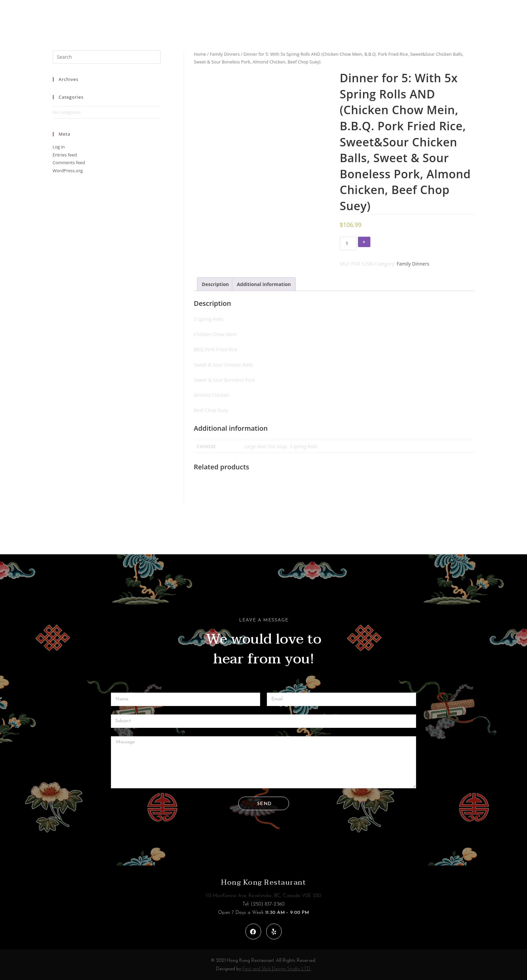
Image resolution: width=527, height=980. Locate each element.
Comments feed (69, 162)
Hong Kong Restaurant (263, 882)
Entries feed (65, 155)
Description (216, 284)
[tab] (216, 284)
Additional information (264, 284)
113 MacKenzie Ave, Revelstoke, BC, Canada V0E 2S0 (263, 896)
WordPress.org (68, 171)
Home (200, 54)
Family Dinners (225, 54)
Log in (59, 147)
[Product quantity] (348, 243)
